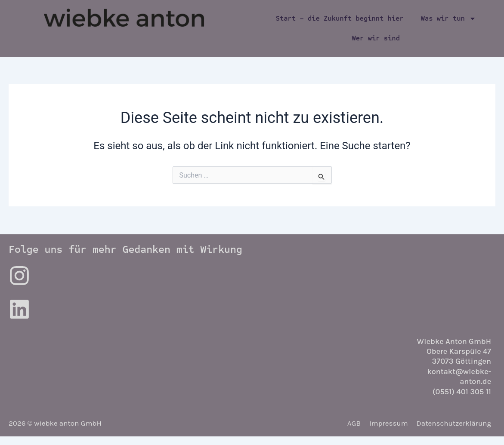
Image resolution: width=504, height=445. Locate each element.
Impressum (389, 423)
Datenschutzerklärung (454, 423)
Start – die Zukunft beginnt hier (340, 18)
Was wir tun (448, 18)
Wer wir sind (376, 38)
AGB (354, 423)
